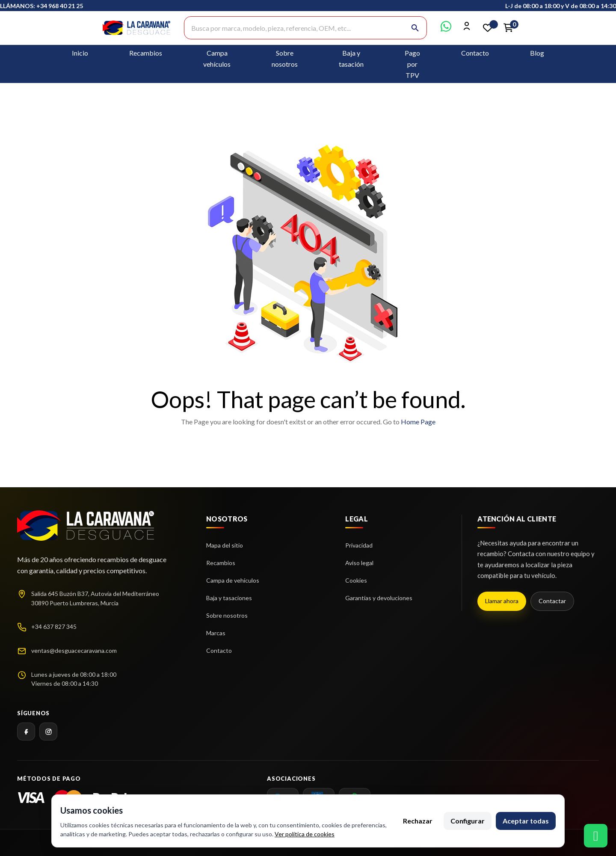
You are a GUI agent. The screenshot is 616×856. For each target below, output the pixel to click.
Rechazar (418, 821)
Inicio (80, 53)
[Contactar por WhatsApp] (446, 29)
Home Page (418, 422)
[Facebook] (26, 732)
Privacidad (359, 545)
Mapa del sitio (225, 545)
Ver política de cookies (305, 834)
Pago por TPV (412, 64)
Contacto (475, 53)
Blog (537, 53)
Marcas (216, 633)
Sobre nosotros (227, 615)
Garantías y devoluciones (379, 598)
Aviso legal (359, 563)
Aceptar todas (526, 821)
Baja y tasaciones (229, 598)
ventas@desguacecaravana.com (74, 650)
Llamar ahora (502, 601)
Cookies (356, 580)
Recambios (146, 53)
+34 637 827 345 (54, 626)
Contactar (552, 601)
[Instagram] (48, 732)
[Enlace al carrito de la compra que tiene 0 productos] (508, 28)
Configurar (468, 821)
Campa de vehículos (233, 580)
